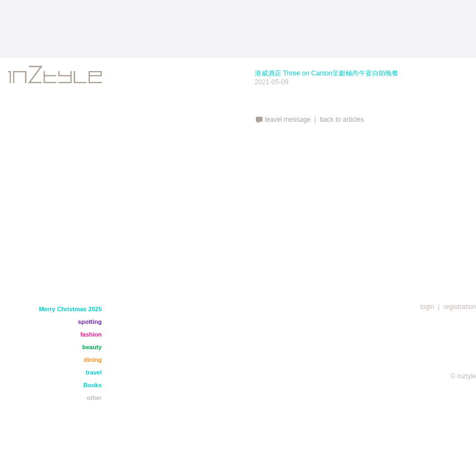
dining (93, 360)
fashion (91, 334)
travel (94, 372)
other (95, 398)
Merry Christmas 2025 (70, 309)
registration (460, 307)
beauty (92, 347)
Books (92, 385)
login (427, 307)
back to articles (342, 120)
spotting (90, 322)
